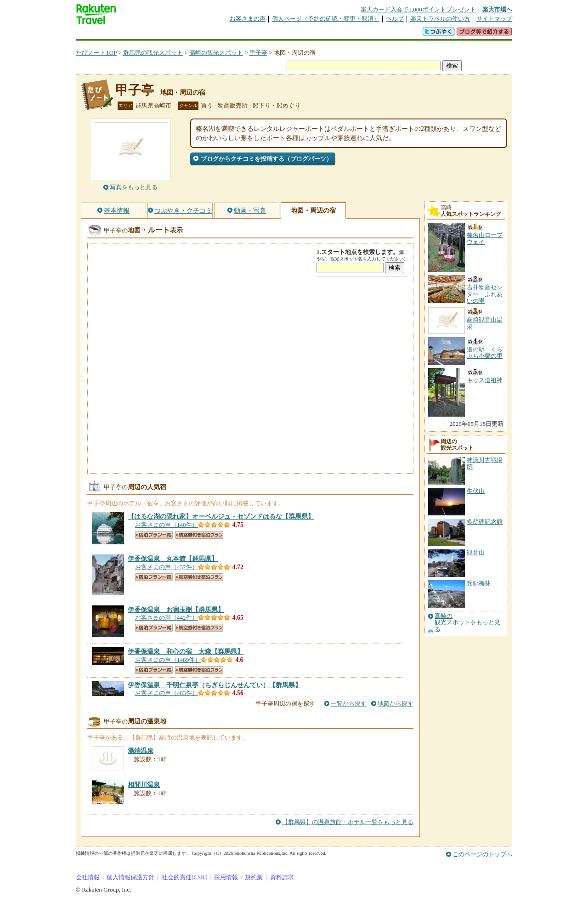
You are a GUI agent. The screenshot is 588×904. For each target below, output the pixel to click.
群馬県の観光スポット (153, 53)
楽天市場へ (497, 9)
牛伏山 (476, 491)
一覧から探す (349, 703)
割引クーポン (221, 34)
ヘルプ (395, 19)
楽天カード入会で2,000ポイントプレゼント (418, 9)
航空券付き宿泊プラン (199, 535)
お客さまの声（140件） (167, 525)
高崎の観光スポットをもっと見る (467, 623)
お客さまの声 (248, 19)
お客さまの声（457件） (167, 567)
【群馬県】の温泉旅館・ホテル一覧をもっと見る (348, 822)
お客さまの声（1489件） (168, 660)
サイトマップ (494, 19)
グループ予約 (259, 34)
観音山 (476, 552)
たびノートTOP (96, 53)
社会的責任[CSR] (184, 877)
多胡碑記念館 (485, 522)
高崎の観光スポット (216, 53)
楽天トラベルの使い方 (440, 19)
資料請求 (282, 877)
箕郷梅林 (479, 583)
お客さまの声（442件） (167, 618)
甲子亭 (258, 53)
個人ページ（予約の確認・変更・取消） (326, 19)
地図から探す (396, 703)
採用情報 (226, 877)
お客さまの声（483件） (167, 693)
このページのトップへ (482, 854)
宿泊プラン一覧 (154, 535)
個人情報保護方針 (130, 877)
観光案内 (296, 34)
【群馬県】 (221, 516)
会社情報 (88, 877)
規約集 (254, 877)
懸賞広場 (183, 34)
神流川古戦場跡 (485, 463)
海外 (146, 34)
